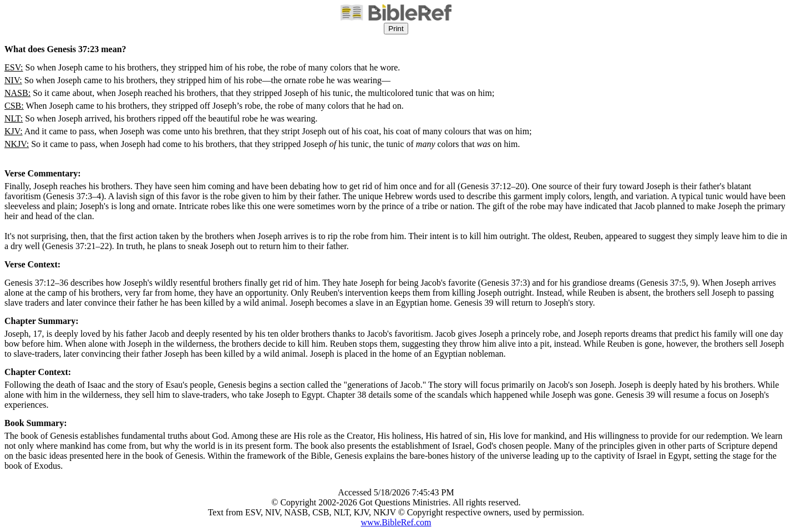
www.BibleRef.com (396, 522)
